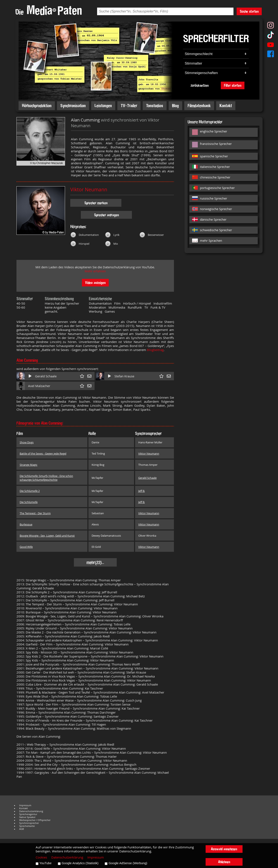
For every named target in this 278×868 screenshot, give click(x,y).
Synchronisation (73, 106)
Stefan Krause (124, 376)
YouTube (46, 863)
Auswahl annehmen (224, 849)
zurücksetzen (200, 85)
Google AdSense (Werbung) (128, 863)
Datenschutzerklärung (31, 811)
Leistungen (103, 106)
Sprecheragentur (28, 814)
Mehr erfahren (95, 271)
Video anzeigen (95, 283)
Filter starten (233, 85)
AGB (22, 829)
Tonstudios (155, 106)
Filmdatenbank (199, 106)
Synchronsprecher (29, 823)
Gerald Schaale (46, 376)
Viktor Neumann (89, 190)
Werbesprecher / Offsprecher (35, 820)
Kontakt (226, 106)
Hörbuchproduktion (37, 106)
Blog (175, 106)
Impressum (25, 805)
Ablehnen (224, 862)
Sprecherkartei (27, 826)
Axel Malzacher (39, 386)
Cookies (41, 857)
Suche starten (249, 11)
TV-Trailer (129, 106)
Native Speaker (27, 817)
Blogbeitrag (155, 350)
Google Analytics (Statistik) (80, 863)
